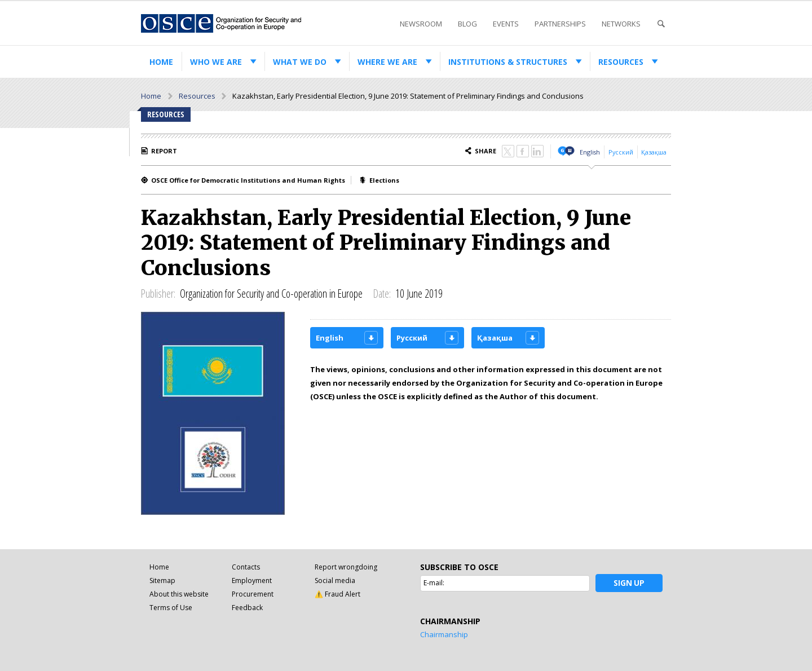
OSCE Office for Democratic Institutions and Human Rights (248, 180)
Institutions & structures (508, 62)
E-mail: (434, 583)
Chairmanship (444, 634)
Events (506, 24)
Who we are (216, 62)
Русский (621, 152)
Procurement (253, 594)
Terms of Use (171, 608)
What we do (300, 62)
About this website (179, 594)
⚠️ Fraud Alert (337, 594)
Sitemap (162, 580)
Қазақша (654, 152)
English (590, 152)
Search (661, 24)
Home (161, 62)
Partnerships (560, 24)
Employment (252, 580)
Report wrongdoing (346, 567)
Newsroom (421, 24)
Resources (621, 62)
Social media (335, 580)
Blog (467, 24)
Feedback (247, 608)
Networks (621, 24)
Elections (384, 180)
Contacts (246, 567)
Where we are (387, 62)
